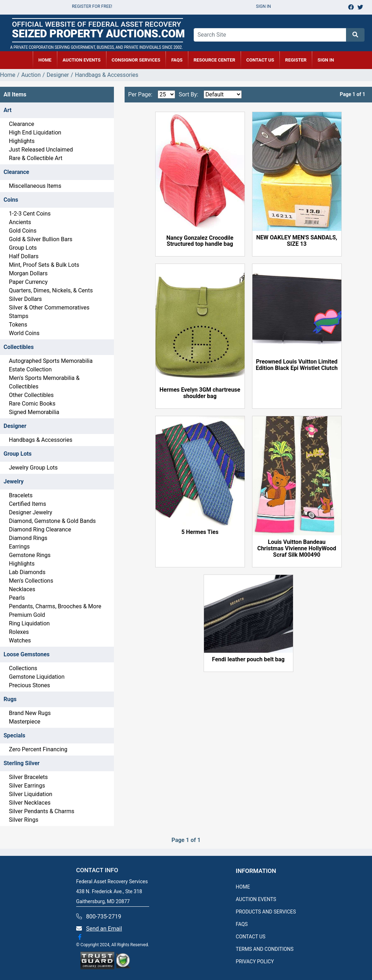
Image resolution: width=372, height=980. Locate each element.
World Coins (24, 333)
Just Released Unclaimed (41, 150)
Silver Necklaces (30, 803)
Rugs (10, 699)
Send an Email (104, 929)
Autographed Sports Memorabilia (51, 361)
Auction (31, 75)
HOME (45, 60)
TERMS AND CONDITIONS (264, 949)
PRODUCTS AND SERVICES (266, 912)
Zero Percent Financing (38, 749)
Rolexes (19, 632)
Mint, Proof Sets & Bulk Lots (44, 265)
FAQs (177, 60)
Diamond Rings (28, 538)
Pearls (17, 598)
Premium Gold (27, 615)
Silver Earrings (27, 786)
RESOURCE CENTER (214, 60)
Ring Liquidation (29, 623)
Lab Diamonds (27, 572)
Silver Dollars (25, 299)
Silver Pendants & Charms (42, 811)
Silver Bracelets (28, 777)
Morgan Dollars (28, 273)
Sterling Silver (22, 763)
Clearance (22, 124)
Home (8, 75)
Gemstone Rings (30, 555)
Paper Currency (28, 282)
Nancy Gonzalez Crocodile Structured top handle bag (200, 241)
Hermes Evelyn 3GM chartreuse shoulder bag (200, 393)
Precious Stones (30, 685)
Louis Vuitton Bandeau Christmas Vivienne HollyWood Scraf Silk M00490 (297, 549)
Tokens (18, 325)
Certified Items (28, 504)
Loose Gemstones (27, 654)
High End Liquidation (35, 133)
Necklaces (22, 589)
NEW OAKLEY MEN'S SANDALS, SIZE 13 (297, 241)
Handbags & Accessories (41, 440)
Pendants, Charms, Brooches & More (55, 606)
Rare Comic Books (32, 404)
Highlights (22, 141)
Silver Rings (24, 820)
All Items (15, 94)
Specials (14, 735)
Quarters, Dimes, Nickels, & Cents (51, 290)
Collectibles (19, 347)
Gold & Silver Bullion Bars (41, 239)
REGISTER (296, 60)
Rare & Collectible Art (36, 158)
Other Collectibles (31, 395)
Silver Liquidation (31, 794)
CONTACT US (260, 60)
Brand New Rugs (30, 713)
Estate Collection (30, 369)
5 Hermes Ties (200, 532)
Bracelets (21, 495)
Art (7, 110)
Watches (20, 640)
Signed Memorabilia (34, 412)
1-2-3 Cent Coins (30, 214)
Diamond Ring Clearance (40, 529)
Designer (58, 75)
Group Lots (23, 248)
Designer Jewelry (31, 512)
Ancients (20, 222)
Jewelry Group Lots (33, 468)
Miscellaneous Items (35, 186)
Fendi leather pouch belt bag (248, 659)
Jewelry (14, 481)
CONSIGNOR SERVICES (136, 60)
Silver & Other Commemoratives (49, 308)
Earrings (19, 547)
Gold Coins (23, 231)
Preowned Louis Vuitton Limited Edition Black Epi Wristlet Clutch (297, 365)
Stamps (19, 316)
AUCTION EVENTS (82, 60)
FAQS (242, 924)
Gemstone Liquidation (37, 677)
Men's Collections (31, 581)
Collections (23, 668)
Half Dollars (24, 256)
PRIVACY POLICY (255, 962)
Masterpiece (25, 722)
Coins (11, 200)
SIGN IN (326, 60)
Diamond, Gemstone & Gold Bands (52, 521)
